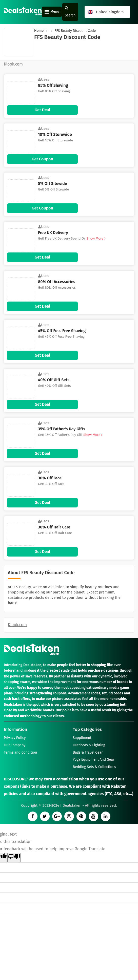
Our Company (15, 745)
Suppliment (82, 738)
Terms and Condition (20, 753)
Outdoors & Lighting (89, 745)
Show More (96, 238)
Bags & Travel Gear (88, 753)
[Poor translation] (14, 858)
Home (39, 31)
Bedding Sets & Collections (95, 767)
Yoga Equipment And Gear (94, 760)
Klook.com (17, 625)
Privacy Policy (15, 738)
